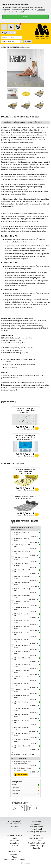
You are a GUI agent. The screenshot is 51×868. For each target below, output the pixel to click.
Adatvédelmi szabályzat (36, 846)
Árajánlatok (15, 843)
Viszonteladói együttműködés (15, 822)
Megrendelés (36, 824)
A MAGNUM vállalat (36, 838)
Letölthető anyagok (35, 122)
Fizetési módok (36, 829)
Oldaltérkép (15, 855)
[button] (12, 41)
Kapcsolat (15, 826)
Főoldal (3, 46)
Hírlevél (15, 838)
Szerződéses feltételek (36, 843)
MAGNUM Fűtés (15, 852)
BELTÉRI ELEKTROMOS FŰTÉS (15, 46)
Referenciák (36, 841)
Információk (15, 841)
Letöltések (15, 846)
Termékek (7, 122)
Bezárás (25, 17)
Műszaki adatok (19, 122)
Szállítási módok (36, 827)
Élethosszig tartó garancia (36, 832)
